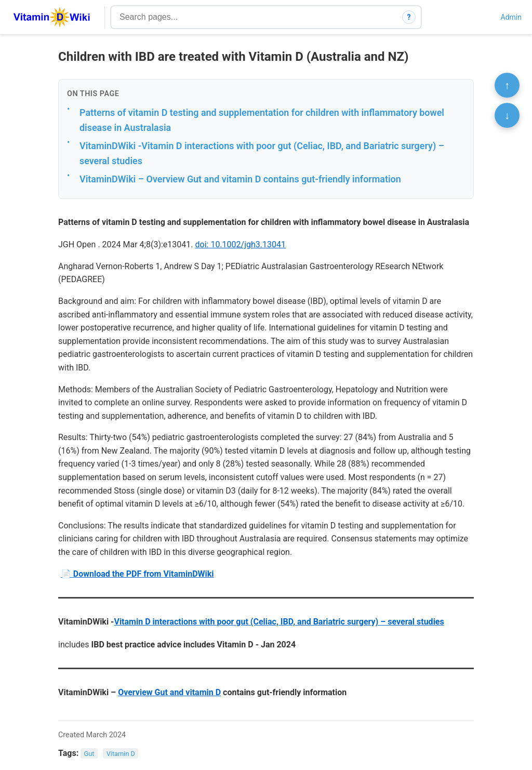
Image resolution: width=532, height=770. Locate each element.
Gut (89, 754)
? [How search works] (409, 17)
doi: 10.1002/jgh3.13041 (241, 244)
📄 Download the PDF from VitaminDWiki (137, 574)
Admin (511, 17)
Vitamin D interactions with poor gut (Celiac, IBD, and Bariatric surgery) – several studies (279, 622)
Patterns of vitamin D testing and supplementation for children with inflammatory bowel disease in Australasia (262, 120)
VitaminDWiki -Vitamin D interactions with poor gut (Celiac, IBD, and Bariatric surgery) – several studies (262, 153)
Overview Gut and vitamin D (169, 692)
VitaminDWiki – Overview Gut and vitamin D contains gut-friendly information (240, 179)
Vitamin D (121, 754)
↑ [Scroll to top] (507, 85)
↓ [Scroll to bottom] (507, 115)
